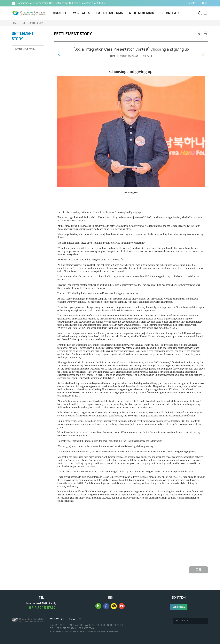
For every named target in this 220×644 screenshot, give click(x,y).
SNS (199, 34)
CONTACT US (74, 619)
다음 (204, 53)
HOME (15, 23)
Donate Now (179, 607)
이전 (59, 53)
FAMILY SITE (182, 620)
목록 (198, 570)
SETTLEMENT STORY (33, 23)
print (205, 34)
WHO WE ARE (57, 619)
